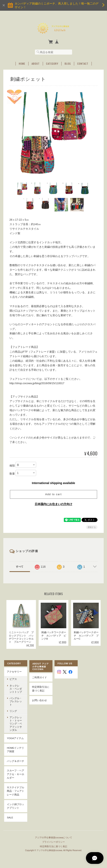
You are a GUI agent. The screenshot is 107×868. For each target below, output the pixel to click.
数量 (12, 473)
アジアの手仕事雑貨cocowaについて (53, 837)
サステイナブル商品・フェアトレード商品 (15, 791)
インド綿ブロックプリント (15, 806)
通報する (92, 527)
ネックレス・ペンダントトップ (16, 688)
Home (22, 63)
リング (13, 711)
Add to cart (53, 494)
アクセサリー (14, 671)
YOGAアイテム (15, 738)
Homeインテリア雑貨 (15, 749)
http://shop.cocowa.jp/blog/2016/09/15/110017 (37, 383)
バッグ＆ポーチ (15, 761)
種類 (12, 465)
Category (52, 63)
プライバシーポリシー (53, 841)
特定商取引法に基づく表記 (41, 689)
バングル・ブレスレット (16, 701)
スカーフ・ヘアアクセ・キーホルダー (15, 774)
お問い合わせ (39, 700)
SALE (10, 817)
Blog (68, 63)
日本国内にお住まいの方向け (53, 504)
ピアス (13, 679)
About (36, 63)
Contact (83, 63)
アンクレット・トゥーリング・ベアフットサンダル (16, 724)
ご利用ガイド (39, 677)
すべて (20, 566)
